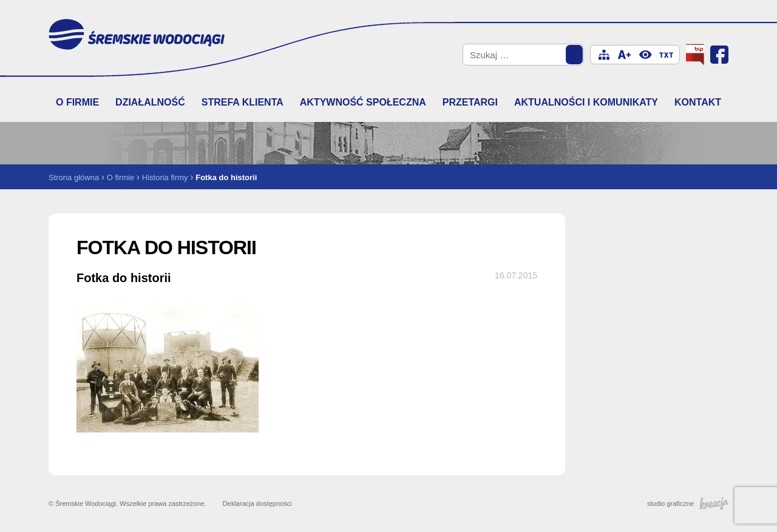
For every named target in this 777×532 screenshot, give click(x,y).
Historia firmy (165, 177)
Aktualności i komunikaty (586, 102)
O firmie (77, 102)
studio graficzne (688, 503)
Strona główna (74, 177)
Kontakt (698, 102)
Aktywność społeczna (363, 102)
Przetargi (470, 102)
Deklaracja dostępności (257, 503)
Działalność (150, 102)
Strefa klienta (243, 102)
